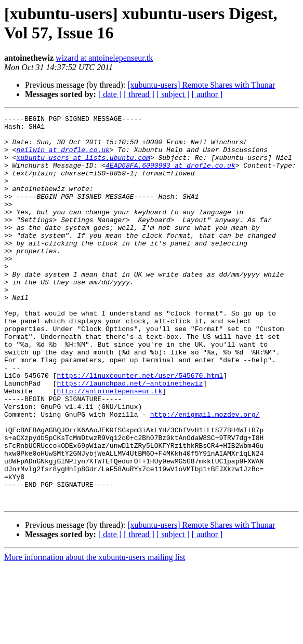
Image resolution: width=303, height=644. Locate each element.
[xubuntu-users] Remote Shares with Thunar (201, 85)
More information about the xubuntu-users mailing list (95, 635)
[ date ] (110, 94)
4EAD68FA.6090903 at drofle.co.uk (170, 176)
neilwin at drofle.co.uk (63, 157)
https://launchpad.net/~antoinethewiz (130, 437)
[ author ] (207, 94)
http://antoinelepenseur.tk (109, 447)
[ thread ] (139, 94)
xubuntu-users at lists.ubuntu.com (83, 167)
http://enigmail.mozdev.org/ (205, 475)
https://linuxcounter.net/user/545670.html (140, 428)
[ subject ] (173, 94)
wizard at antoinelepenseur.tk (104, 58)
